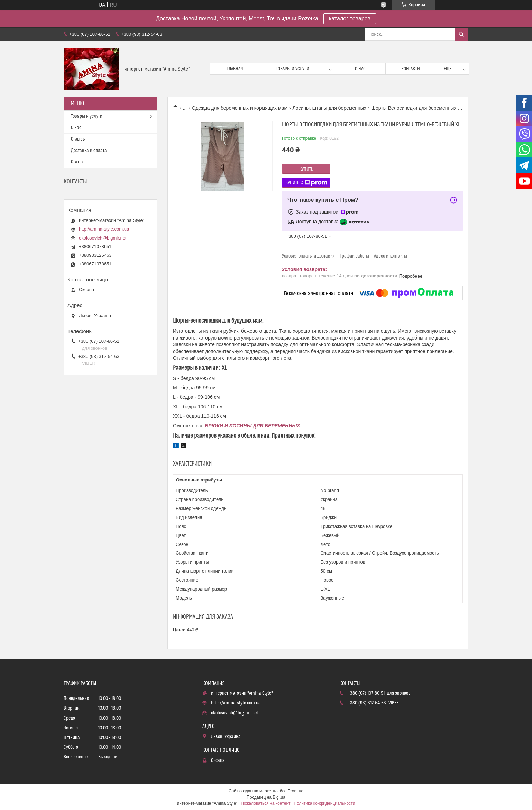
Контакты (411, 69)
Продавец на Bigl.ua (266, 797)
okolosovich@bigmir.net (103, 238)
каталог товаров (350, 19)
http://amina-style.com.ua (104, 229)
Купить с (306, 183)
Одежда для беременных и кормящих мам (240, 108)
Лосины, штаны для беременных (329, 108)
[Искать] (461, 34)
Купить (306, 169)
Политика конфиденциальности (324, 803)
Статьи (77, 162)
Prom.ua (296, 791)
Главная (235, 69)
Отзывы (78, 139)
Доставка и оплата (89, 151)
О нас (360, 69)
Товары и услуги (293, 69)
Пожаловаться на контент (265, 803)
